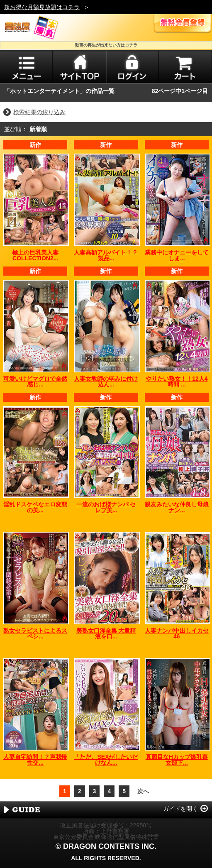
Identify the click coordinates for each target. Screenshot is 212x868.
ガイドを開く (180, 809)
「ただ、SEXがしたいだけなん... (106, 760)
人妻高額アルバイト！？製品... (106, 255)
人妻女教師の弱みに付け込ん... (106, 381)
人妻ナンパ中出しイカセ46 (177, 633)
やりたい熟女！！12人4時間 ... (177, 381)
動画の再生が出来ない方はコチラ (106, 45)
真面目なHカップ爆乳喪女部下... (177, 760)
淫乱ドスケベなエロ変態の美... (35, 507)
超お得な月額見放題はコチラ (42, 7)
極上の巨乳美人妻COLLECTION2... (35, 255)
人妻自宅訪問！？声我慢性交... (35, 760)
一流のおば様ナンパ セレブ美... (106, 507)
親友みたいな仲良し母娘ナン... (177, 507)
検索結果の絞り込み (39, 112)
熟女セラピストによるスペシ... (35, 633)
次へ (143, 791)
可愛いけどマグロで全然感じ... (35, 381)
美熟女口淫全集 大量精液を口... (106, 633)
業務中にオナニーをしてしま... (177, 255)
